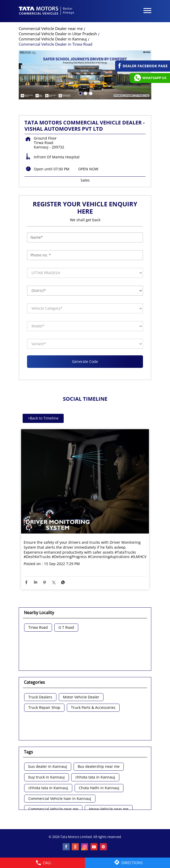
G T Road (66, 628)
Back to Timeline (43, 418)
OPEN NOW (88, 169)
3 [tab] (90, 93)
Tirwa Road (38, 628)
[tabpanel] (85, 75)
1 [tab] (80, 93)
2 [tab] (85, 93)
